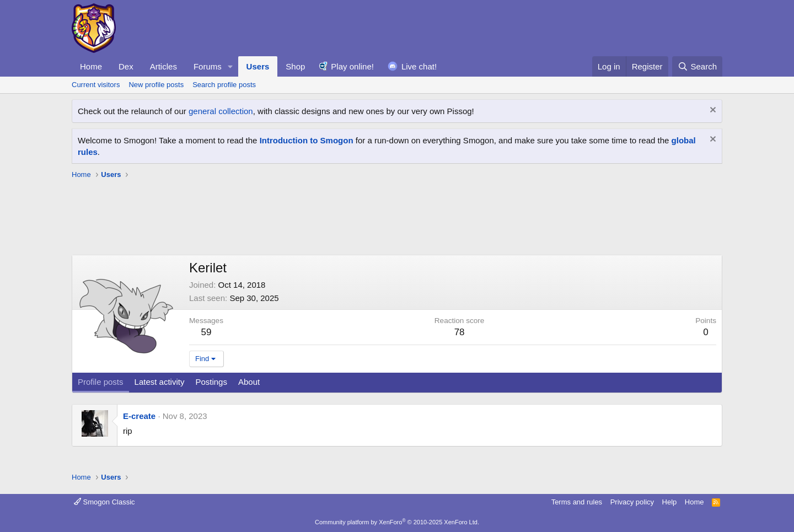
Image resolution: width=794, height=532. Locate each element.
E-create (139, 416)
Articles (163, 66)
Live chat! (419, 66)
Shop (295, 66)
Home (91, 66)
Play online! (352, 66)
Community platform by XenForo (397, 522)
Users (258, 66)
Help (670, 502)
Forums (208, 66)
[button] (230, 66)
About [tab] (249, 382)
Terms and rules (577, 502)
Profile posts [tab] (101, 382)
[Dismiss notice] (712, 111)
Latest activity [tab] (160, 382)
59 (206, 332)
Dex (126, 66)
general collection (221, 111)
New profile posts (156, 85)
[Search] (697, 66)
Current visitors (96, 85)
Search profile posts (224, 85)
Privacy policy (632, 502)
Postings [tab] (211, 382)
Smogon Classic (104, 502)
